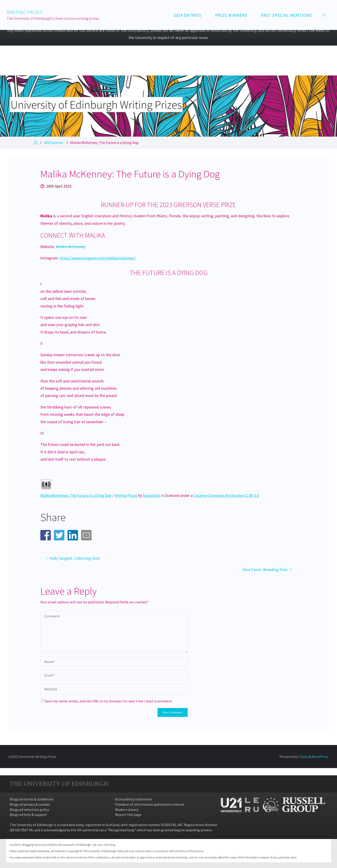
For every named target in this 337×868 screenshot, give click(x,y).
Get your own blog (104, 845)
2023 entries (53, 143)
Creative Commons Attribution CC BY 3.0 (233, 495)
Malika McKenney (70, 247)
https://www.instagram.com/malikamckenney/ (99, 258)
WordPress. (320, 757)
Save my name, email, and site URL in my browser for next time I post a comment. (107, 701)
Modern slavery (127, 810)
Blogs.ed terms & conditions (32, 799)
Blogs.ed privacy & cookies (30, 804)
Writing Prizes (130, 495)
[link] (325, 15)
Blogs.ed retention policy (29, 810)
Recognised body (122, 830)
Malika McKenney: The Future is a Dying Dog (78, 495)
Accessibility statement (134, 799)
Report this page (128, 815)
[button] (46, 535)
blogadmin (157, 495)
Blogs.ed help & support (28, 815)
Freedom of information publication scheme (150, 804)
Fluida (302, 757)
